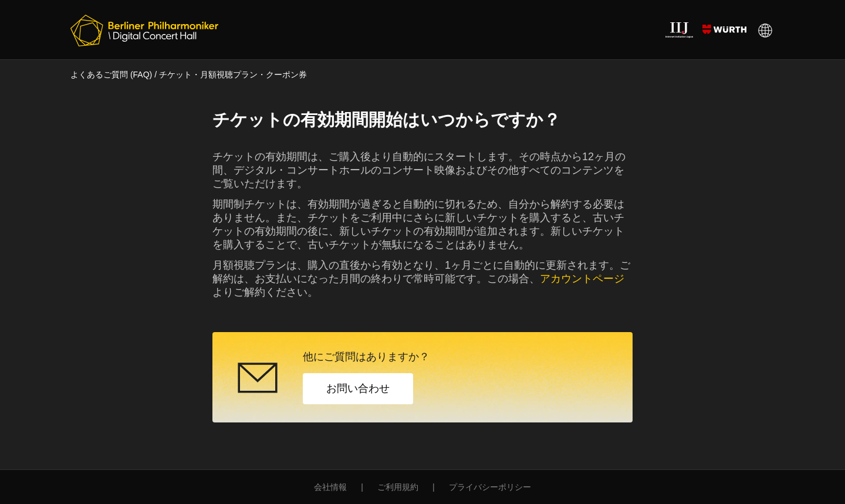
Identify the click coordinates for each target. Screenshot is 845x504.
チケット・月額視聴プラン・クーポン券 (233, 75)
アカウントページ (582, 279)
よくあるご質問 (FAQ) (111, 75)
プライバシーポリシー (490, 487)
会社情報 (330, 487)
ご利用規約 (398, 487)
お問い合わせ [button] (358, 388)
